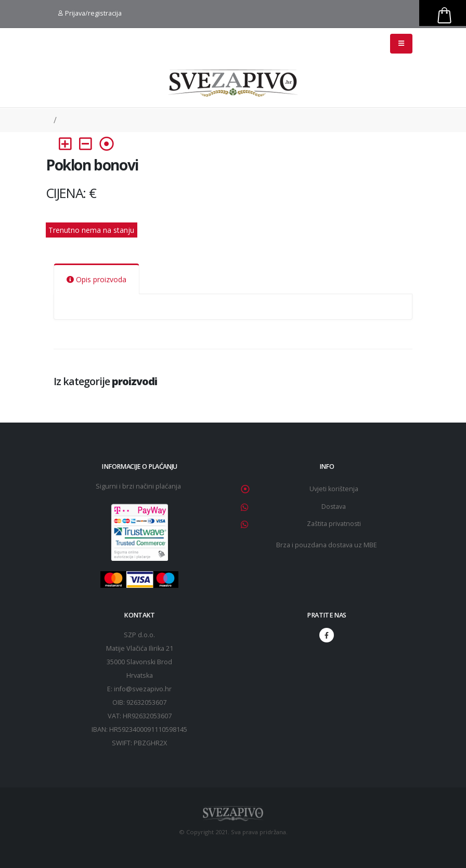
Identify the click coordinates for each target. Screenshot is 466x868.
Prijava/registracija (90, 13)
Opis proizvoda (96, 279)
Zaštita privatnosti (334, 524)
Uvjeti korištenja (334, 489)
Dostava (334, 507)
